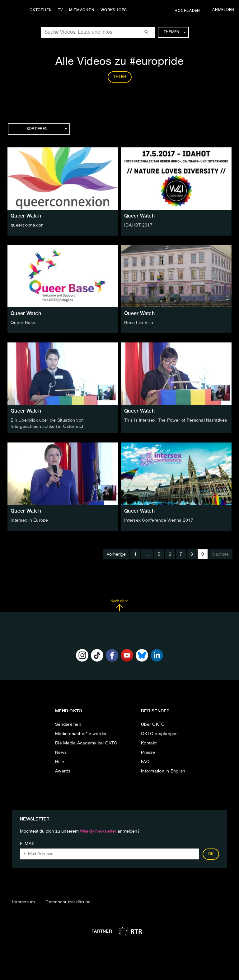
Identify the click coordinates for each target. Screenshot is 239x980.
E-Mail (28, 844)
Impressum (23, 902)
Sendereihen (68, 724)
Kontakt (149, 743)
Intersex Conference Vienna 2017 (159, 520)
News (61, 753)
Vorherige (116, 554)
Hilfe (60, 762)
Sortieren (47, 129)
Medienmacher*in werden (82, 734)
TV (60, 10)
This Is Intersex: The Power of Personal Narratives (176, 420)
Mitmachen (82, 10)
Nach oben (119, 605)
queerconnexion (27, 225)
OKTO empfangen (159, 734)
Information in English (163, 771)
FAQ (145, 762)
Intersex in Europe (29, 520)
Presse (148, 753)
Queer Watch (26, 216)
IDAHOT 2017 (138, 225)
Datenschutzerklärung (68, 902)
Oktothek (41, 10)
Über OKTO (153, 724)
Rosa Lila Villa (139, 323)
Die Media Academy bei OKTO (86, 743)
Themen (175, 32)
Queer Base (23, 323)
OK (211, 854)
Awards (63, 771)
